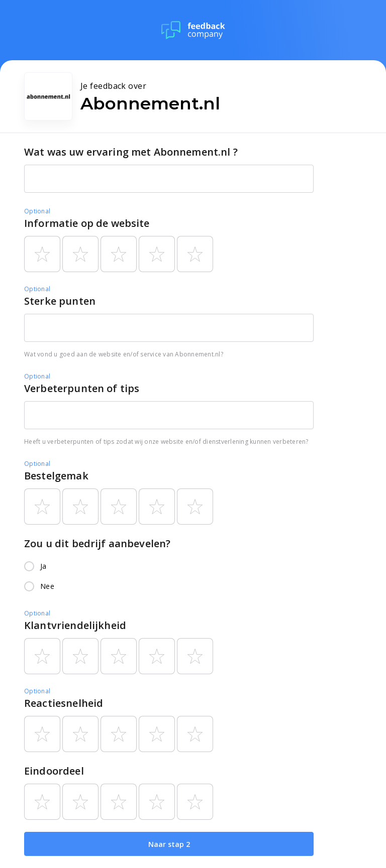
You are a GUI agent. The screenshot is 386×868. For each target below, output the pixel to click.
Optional (37, 211)
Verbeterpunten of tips (82, 388)
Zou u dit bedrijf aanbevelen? (97, 543)
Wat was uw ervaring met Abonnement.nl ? (131, 152)
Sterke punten (60, 301)
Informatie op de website (87, 223)
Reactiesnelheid (64, 703)
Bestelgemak (56, 476)
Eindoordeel (54, 771)
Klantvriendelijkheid (75, 625)
